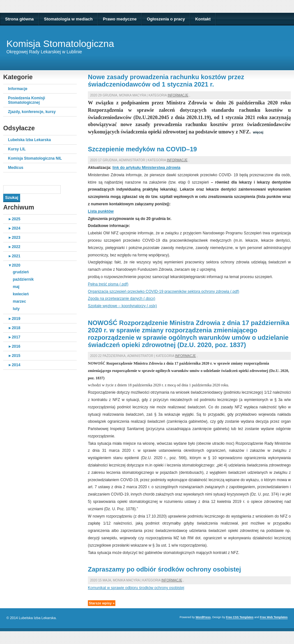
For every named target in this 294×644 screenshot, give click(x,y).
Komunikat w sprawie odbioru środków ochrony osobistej (136, 588)
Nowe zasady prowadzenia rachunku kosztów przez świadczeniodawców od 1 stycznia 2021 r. (166, 81)
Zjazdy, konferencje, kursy (32, 112)
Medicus (16, 168)
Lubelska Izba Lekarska (29, 140)
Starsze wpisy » (102, 603)
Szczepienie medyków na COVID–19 (142, 149)
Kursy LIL (17, 149)
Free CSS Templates (240, 617)
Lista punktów (101, 211)
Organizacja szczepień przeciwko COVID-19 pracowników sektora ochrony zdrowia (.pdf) (164, 292)
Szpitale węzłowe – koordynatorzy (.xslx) (122, 306)
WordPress (203, 617)
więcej (258, 132)
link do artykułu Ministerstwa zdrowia (147, 168)
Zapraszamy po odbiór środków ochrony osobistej (164, 569)
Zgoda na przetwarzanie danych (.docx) (122, 299)
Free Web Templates (274, 617)
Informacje (18, 89)
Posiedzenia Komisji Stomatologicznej (27, 100)
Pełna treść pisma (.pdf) (108, 284)
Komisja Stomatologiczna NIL (35, 158)
